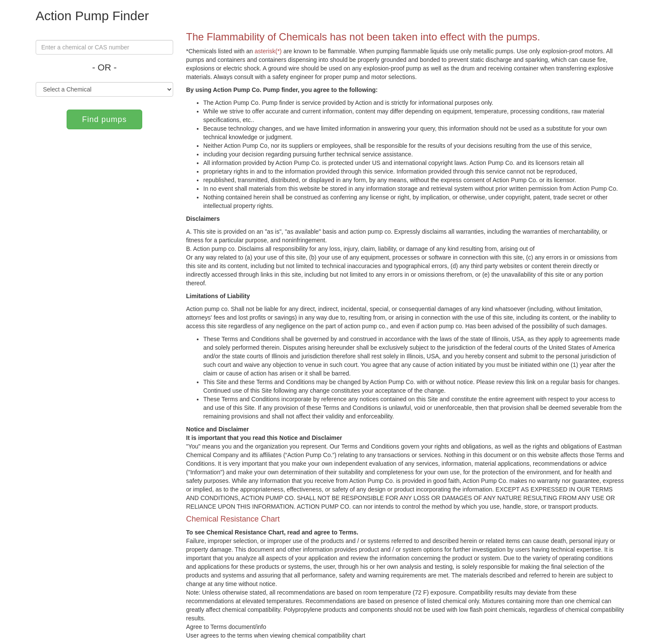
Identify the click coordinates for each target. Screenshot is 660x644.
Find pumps (104, 119)
